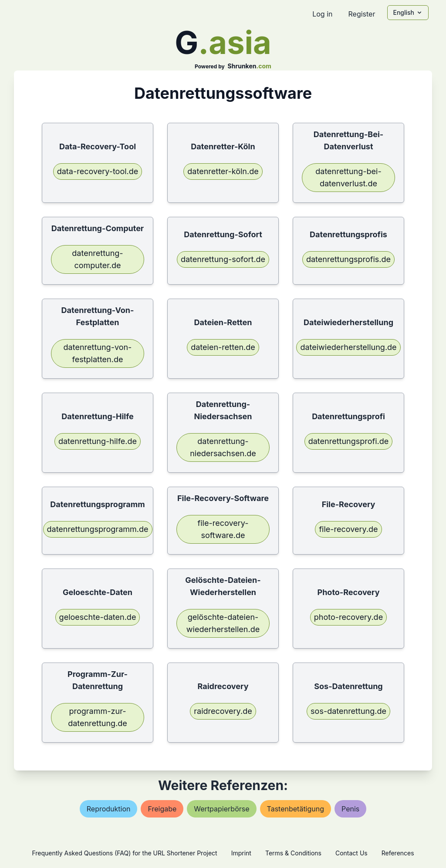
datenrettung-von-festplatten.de (98, 353)
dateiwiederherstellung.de (348, 347)
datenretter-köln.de (223, 171)
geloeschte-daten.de (98, 617)
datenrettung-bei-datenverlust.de (348, 177)
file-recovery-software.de (223, 529)
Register (362, 14)
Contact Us (351, 853)
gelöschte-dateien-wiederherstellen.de (223, 623)
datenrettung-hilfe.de (98, 441)
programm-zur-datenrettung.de (98, 717)
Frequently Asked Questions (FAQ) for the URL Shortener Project (124, 853)
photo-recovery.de (348, 617)
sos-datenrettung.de (348, 711)
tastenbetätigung (296, 809)
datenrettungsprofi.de (349, 441)
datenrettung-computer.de (97, 259)
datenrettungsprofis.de (348, 259)
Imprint (241, 853)
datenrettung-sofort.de (223, 259)
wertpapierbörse (221, 809)
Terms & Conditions (293, 853)
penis (350, 809)
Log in (322, 14)
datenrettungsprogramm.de (98, 529)
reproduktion (109, 809)
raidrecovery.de (223, 711)
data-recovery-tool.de (98, 171)
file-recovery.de (348, 529)
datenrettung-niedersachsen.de (223, 447)
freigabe (162, 809)
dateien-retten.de (223, 347)
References (398, 853)
